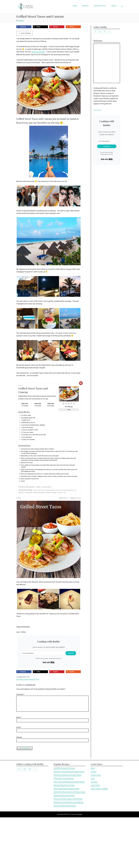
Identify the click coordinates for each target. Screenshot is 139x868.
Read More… (98, 110)
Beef (17, 679)
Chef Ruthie (21, 20)
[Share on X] (40, 27)
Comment (20, 694)
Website (19, 740)
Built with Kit (49, 662)
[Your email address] (43, 653)
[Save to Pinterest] (57, 27)
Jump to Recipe (25, 33)
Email (19, 730)
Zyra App (80, 817)
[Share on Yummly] (73, 27)
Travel (37, 679)
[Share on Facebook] (24, 27)
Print (69, 410)
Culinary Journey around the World (27, 679)
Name (19, 720)
